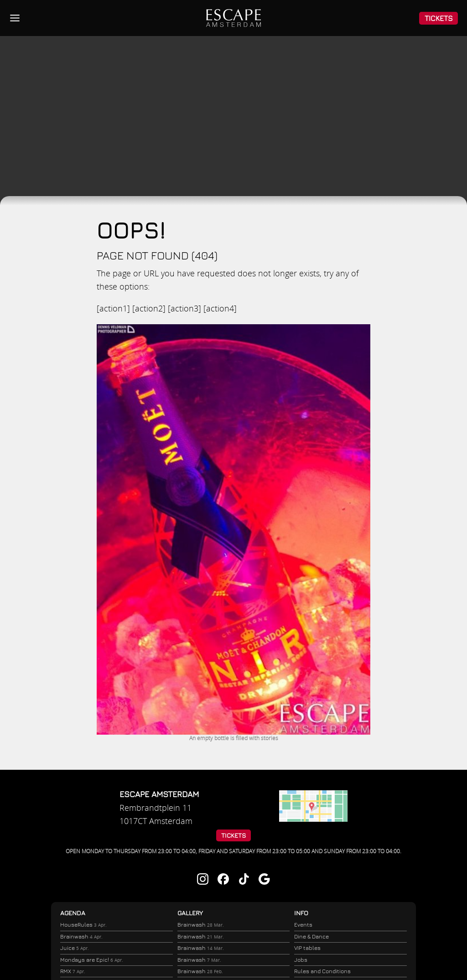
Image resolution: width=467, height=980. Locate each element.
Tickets (439, 18)
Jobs (301, 960)
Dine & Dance (311, 937)
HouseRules (83, 925)
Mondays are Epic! (91, 962)
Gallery (190, 913)
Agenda (73, 913)
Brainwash (81, 937)
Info (301, 913)
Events (303, 925)
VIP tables (307, 948)
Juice (74, 949)
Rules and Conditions (322, 972)
